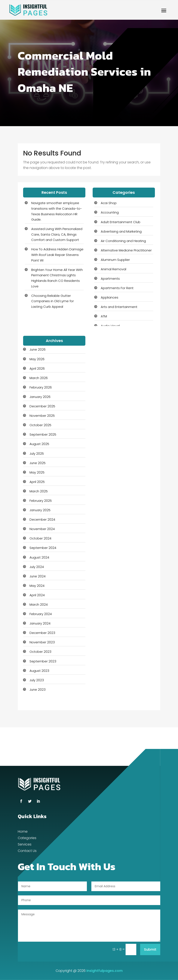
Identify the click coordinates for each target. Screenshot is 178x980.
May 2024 (37, 586)
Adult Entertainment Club (121, 222)
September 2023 (43, 661)
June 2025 (38, 463)
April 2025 (37, 482)
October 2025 (40, 425)
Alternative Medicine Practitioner (126, 250)
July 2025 (37, 453)
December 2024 (42, 519)
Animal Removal (113, 269)
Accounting (110, 212)
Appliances (110, 297)
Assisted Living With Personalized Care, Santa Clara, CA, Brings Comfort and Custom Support (57, 234)
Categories (27, 838)
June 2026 (38, 349)
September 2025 (43, 434)
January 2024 (40, 623)
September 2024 (43, 548)
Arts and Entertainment (119, 307)
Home (23, 832)
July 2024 (37, 567)
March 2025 (39, 491)
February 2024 (41, 614)
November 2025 (42, 416)
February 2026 (41, 387)
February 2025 (41, 501)
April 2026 (37, 368)
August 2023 (39, 671)
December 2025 (42, 406)
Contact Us (27, 851)
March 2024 (39, 604)
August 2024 (39, 557)
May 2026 (37, 359)
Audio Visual (110, 326)
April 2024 (37, 595)
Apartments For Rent (117, 288)
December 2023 (42, 633)
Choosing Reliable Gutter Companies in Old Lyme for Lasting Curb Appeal (53, 301)
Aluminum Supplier (115, 260)
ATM (104, 316)
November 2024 (42, 529)
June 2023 (38, 689)
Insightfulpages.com (105, 971)
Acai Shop (109, 203)
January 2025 (40, 510)
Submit (150, 949)
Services (25, 845)
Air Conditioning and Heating (123, 241)
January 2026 (40, 397)
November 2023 (42, 642)
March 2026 (39, 378)
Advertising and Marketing (121, 231)
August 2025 (39, 444)
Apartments (110, 279)
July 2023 (37, 680)
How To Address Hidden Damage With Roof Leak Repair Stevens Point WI (57, 255)
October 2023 (40, 652)
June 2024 (38, 576)
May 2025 (37, 472)
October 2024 (40, 538)
